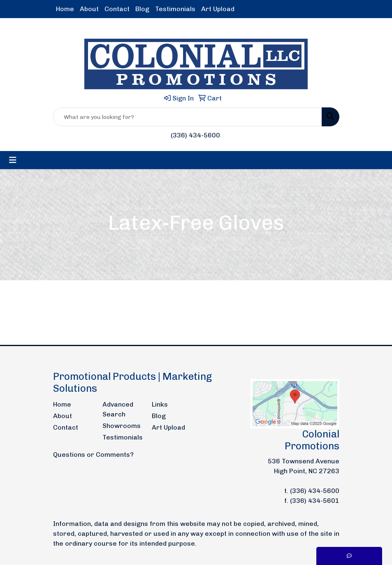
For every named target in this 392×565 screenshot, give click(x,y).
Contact (117, 9)
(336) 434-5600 (195, 135)
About (89, 9)
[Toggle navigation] (13, 160)
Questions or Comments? (93, 455)
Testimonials (175, 9)
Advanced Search (118, 409)
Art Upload (218, 9)
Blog (142, 9)
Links (160, 404)
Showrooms (122, 426)
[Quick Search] (188, 117)
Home (65, 9)
